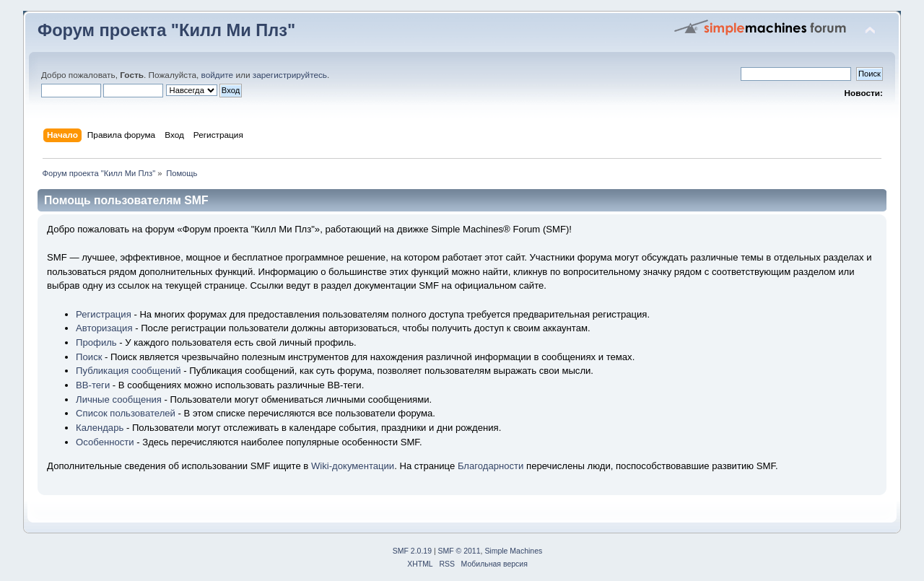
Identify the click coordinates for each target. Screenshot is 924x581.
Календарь (100, 428)
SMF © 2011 (459, 551)
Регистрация (104, 314)
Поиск (89, 357)
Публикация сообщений (128, 371)
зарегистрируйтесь (290, 75)
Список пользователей (126, 413)
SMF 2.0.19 (412, 551)
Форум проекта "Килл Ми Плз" (166, 30)
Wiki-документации (353, 466)
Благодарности (491, 466)
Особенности (105, 442)
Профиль (96, 342)
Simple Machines (513, 551)
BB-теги (93, 385)
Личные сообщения (119, 399)
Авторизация (104, 328)
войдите (218, 75)
